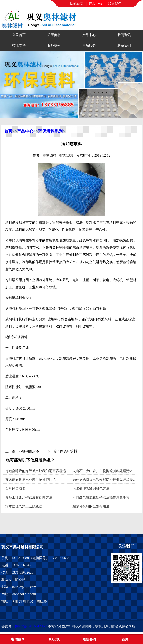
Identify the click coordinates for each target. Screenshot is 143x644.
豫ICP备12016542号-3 (31, 626)
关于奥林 (54, 35)
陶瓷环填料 (69, 451)
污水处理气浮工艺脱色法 (24, 506)
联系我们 (115, 4)
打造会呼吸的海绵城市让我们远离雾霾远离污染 (41, 471)
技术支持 (19, 45)
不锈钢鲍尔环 (29, 451)
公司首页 (19, 35)
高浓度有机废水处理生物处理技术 (30, 480)
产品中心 (96, 4)
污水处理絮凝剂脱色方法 (91, 488)
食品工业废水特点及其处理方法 (29, 497)
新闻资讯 (124, 35)
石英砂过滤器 (15, 488)
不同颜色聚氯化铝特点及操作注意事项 (101, 497)
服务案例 (54, 45)
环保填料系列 (50, 131)
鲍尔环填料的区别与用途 (91, 506)
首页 (8, 131)
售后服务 (89, 45)
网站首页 (77, 4)
